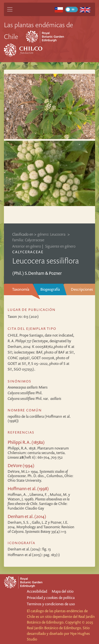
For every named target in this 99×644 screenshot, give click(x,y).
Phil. (25, 393)
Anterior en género (27, 246)
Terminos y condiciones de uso (51, 604)
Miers (28, 387)
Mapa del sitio (63, 591)
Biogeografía (50, 289)
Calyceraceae (28, 252)
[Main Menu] (10, 9)
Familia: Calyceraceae (28, 240)
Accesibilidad (37, 591)
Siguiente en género (60, 246)
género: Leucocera (52, 234)
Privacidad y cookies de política (51, 598)
